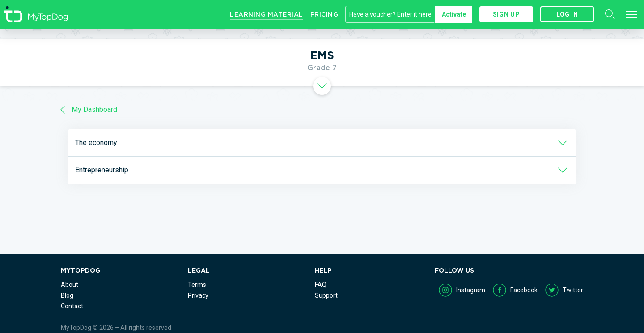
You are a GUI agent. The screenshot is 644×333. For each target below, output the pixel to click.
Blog (67, 295)
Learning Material (267, 14)
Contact (72, 306)
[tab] (322, 86)
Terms (197, 285)
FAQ (321, 285)
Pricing (324, 14)
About (70, 285)
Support (326, 295)
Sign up (506, 14)
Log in (567, 14)
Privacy (198, 295)
